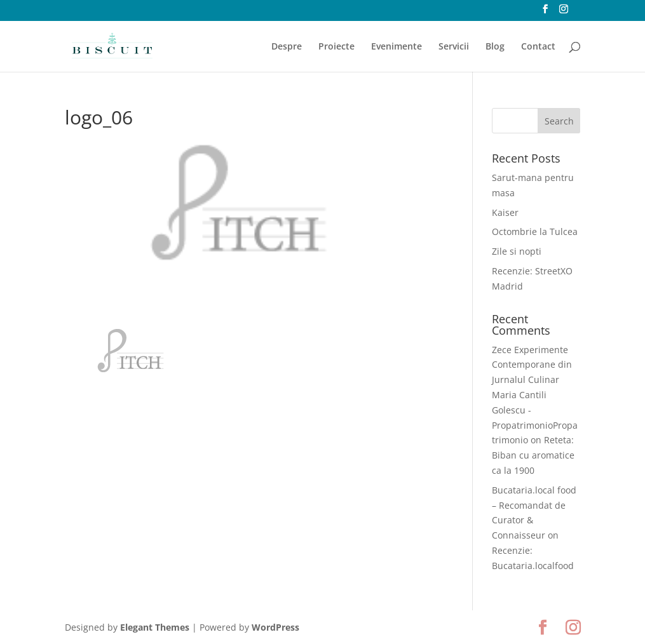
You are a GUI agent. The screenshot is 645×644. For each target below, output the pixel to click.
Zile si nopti (517, 251)
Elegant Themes (155, 627)
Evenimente (397, 47)
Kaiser (505, 212)
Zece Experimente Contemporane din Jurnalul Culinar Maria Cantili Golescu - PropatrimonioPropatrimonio (535, 395)
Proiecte (336, 47)
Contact (538, 47)
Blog (495, 47)
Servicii (454, 47)
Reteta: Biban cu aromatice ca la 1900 (533, 455)
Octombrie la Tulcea (535, 231)
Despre (287, 47)
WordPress (275, 627)
